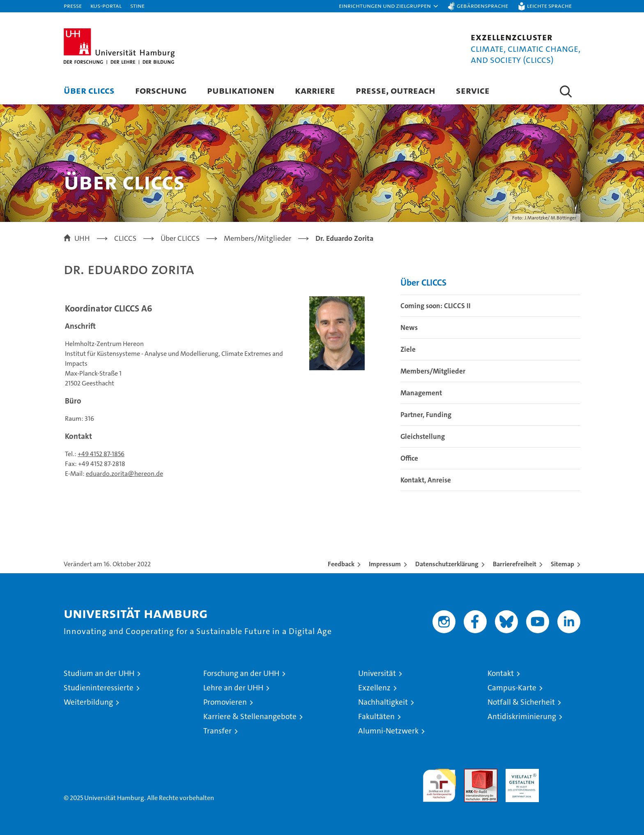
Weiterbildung (88, 702)
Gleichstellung (423, 436)
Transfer (217, 731)
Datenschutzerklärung (447, 564)
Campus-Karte (512, 688)
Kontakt (501, 673)
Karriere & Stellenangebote (250, 716)
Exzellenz (374, 688)
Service (473, 90)
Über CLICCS (89, 90)
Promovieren (225, 702)
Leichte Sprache (549, 6)
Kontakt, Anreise (426, 480)
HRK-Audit (520, 773)
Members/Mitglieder (433, 371)
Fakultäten (376, 716)
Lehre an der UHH (233, 688)
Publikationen (241, 90)
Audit (472, 773)
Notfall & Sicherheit (521, 702)
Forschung (161, 90)
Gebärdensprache (482, 6)
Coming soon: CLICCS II (436, 306)
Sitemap (562, 564)
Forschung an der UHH (241, 673)
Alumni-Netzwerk (388, 731)
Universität (377, 673)
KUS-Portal (106, 6)
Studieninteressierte (99, 688)
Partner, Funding (426, 415)
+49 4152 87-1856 (101, 454)
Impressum (385, 564)
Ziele (408, 349)
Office (409, 458)
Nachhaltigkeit (383, 702)
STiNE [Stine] (137, 6)
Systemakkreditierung (564, 773)
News (409, 328)
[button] (389, 6)
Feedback (341, 564)
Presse (73, 6)
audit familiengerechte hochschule (439, 782)
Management (421, 393)
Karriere (315, 90)
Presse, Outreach (396, 90)
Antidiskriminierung (522, 716)
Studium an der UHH (99, 673)
